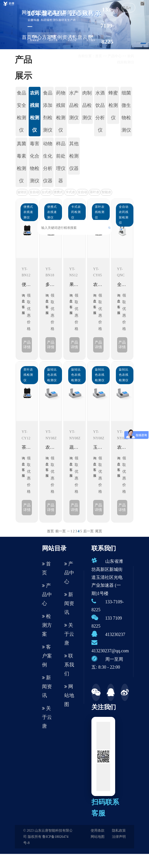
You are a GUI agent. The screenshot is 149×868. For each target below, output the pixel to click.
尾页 (99, 531)
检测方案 (47, 25)
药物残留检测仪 (61, 111)
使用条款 (98, 831)
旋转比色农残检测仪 (22, 193)
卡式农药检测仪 (70, 193)
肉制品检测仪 (87, 105)
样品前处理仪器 (61, 162)
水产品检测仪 (74, 105)
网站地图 (69, 695)
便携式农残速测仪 (58, 193)
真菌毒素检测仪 (21, 162)
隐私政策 (119, 831)
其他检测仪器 (74, 156)
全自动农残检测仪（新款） (34, 193)
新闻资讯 (67, 25)
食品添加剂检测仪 (48, 111)
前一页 (61, 531)
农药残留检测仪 (35, 111)
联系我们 (69, 665)
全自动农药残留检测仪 (82, 193)
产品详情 (27, 345)
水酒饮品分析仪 (100, 111)
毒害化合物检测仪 (35, 162)
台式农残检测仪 (46, 193)
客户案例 (57, 25)
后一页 (88, 531)
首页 (99, 56)
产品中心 (37, 25)
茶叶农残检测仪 (95, 193)
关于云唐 (77, 25)
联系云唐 (87, 25)
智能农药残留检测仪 (106, 193)
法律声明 (119, 837)
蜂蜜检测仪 (113, 105)
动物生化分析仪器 (48, 162)
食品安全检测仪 (21, 111)
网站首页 (27, 25)
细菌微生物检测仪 (126, 111)
